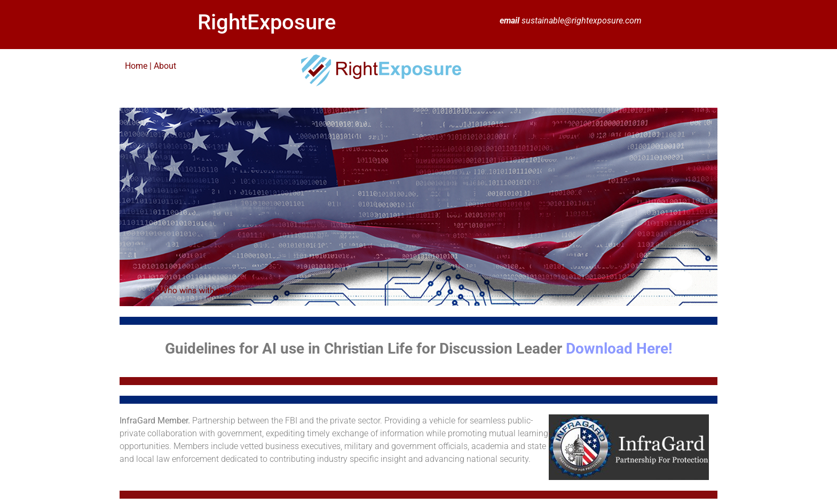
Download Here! (619, 349)
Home (137, 66)
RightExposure (267, 22)
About (165, 66)
